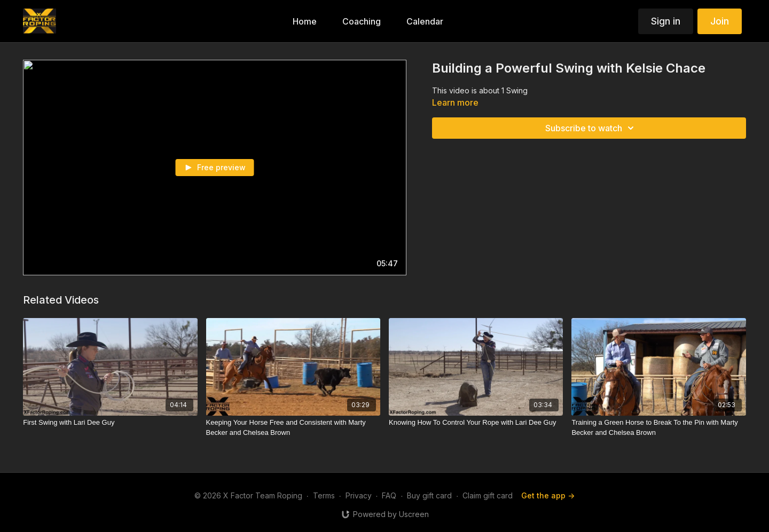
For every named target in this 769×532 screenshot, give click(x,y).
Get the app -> (548, 495)
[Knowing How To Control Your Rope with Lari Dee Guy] (476, 423)
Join (720, 21)
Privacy (359, 495)
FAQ (389, 495)
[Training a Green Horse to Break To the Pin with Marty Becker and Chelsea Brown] (658, 428)
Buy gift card (429, 495)
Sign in (666, 21)
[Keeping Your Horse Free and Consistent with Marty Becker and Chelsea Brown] (293, 428)
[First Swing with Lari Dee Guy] (110, 423)
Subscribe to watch (591, 128)
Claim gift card (488, 495)
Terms (324, 495)
